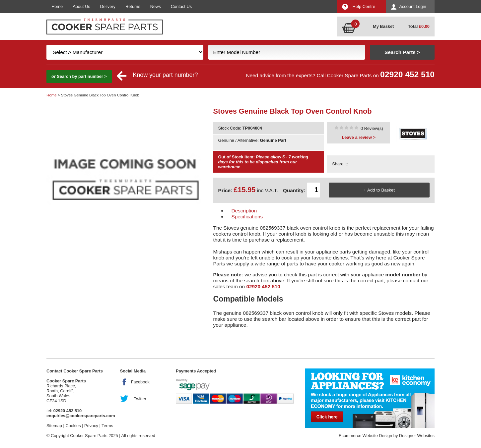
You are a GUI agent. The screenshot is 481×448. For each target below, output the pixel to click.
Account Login (412, 6)
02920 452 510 (407, 74)
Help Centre (364, 6)
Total (419, 26)
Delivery (108, 6)
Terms (107, 426)
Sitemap (54, 426)
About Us (81, 6)
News (156, 6)
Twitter (140, 399)
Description (244, 211)
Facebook (140, 382)
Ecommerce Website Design (365, 436)
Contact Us (181, 6)
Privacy (91, 426)
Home (57, 6)
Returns (133, 6)
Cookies (73, 426)
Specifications (247, 217)
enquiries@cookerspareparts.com (81, 416)
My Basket (383, 26)
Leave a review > (359, 137)
